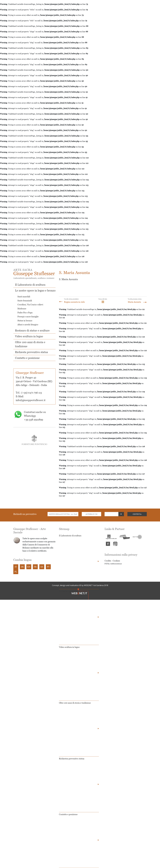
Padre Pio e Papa (25, 313)
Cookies (116, 561)
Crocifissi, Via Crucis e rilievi (30, 305)
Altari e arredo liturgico (28, 325)
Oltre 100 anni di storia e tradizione (75, 703)
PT (48, 567)
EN (29, 567)
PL (16, 572)
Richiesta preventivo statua (31, 352)
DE (22, 567)
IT (16, 567)
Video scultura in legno (29, 336)
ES (42, 567)
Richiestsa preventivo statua (72, 759)
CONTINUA (137, 514)
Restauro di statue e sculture (32, 330)
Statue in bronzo (25, 321)
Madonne (22, 309)
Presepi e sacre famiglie (28, 317)
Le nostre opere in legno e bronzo (35, 290)
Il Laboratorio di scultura (30, 285)
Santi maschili (24, 297)
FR (35, 567)
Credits (108, 561)
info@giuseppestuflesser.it (31, 400)
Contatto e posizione (27, 358)
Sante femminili (25, 301)
